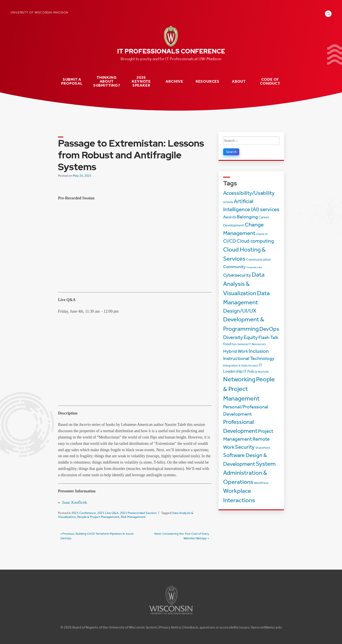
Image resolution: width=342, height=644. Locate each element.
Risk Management (133, 517)
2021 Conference (84, 513)
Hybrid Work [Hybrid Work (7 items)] (236, 351)
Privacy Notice (170, 627)
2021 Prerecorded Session (138, 513)
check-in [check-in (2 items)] (262, 234)
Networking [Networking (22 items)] (239, 379)
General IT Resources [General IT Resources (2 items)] (251, 344)
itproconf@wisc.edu (266, 627)
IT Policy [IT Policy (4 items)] (250, 371)
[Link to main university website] (171, 615)
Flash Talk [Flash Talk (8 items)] (268, 337)
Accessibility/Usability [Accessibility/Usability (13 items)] (249, 193)
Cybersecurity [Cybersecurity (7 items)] (237, 275)
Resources (208, 81)
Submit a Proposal (72, 81)
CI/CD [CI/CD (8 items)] (230, 241)
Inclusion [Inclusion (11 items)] (259, 351)
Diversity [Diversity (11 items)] (233, 337)
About (239, 81)
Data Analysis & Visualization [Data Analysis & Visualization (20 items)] (244, 284)
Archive (174, 81)
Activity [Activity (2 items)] (228, 202)
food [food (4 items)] (227, 344)
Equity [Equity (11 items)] (251, 337)
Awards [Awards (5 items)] (230, 217)
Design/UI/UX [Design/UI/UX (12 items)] (240, 311)
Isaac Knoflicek (74, 502)
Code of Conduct (270, 81)
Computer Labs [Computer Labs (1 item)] (254, 267)
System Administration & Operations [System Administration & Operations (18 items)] (249, 473)
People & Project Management (98, 517)
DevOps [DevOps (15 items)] (269, 329)
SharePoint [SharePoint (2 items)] (263, 448)
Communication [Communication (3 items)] (258, 259)
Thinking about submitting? (107, 81)
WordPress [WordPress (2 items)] (261, 483)
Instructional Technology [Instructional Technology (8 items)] (249, 358)
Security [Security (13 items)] (245, 447)
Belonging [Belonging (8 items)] (247, 217)
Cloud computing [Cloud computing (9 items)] (255, 241)
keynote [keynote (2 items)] (263, 372)
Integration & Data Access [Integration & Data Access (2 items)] (241, 366)
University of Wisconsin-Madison (39, 13)
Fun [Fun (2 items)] (234, 344)
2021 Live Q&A (108, 513)
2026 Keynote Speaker (141, 81)
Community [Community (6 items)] (234, 267)
